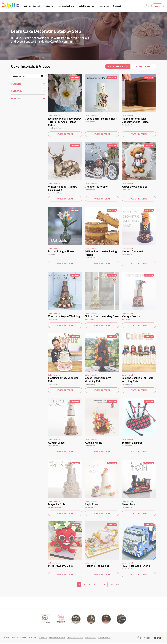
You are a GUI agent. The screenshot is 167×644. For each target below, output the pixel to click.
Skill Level (17, 99)
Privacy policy (91, 637)
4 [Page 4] (94, 584)
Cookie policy (104, 637)
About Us (43, 637)
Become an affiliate (57, 637)
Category (17, 91)
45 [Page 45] (118, 584)
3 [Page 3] (89, 584)
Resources (104, 6)
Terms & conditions (75, 637)
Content (16, 84)
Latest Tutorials (143, 66)
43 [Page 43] (105, 584)
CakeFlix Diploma (87, 6)
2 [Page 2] (84, 584)
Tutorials (49, 6)
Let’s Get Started (32, 6)
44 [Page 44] (111, 584)
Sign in (157, 6)
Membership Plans (66, 6)
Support (117, 6)
